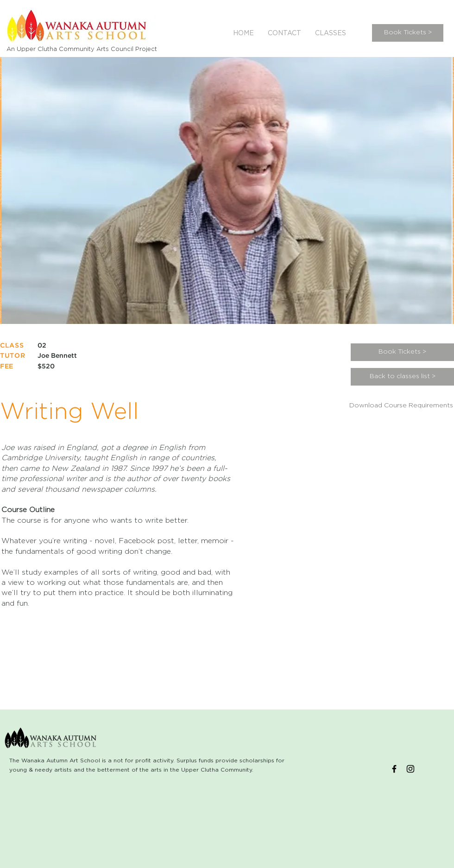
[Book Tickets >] (408, 33)
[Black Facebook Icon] (394, 769)
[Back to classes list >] (402, 377)
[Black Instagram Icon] (410, 769)
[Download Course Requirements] (401, 406)
